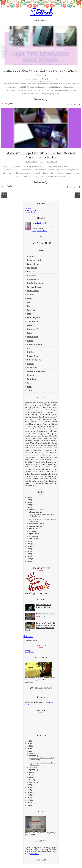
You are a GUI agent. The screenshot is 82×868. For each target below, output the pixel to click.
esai (29, 303)
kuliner (30, 334)
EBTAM (30, 299)
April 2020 (33, 534)
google (27, 651)
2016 (29, 550)
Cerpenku (30, 295)
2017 (29, 547)
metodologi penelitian (35, 361)
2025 (29, 498)
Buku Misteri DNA (33, 280)
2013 (29, 557)
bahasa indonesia (33, 265)
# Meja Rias (9, 187)
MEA (29, 349)
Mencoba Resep (33, 357)
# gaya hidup (9, 104)
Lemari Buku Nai (33, 338)
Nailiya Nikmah (41, 224)
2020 (29, 508)
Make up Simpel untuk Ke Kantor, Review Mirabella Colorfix (41, 156)
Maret (32, 781)
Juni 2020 (33, 529)
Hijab (29, 315)
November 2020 (35, 510)
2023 (29, 501)
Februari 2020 (34, 539)
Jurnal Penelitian (33, 322)
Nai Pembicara (32, 368)
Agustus (33, 771)
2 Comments (52, 80)
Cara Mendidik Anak (34, 288)
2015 (29, 552)
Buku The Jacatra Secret (35, 284)
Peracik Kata (29, 653)
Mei (31, 776)
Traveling (30, 391)
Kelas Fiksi (31, 326)
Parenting (30, 376)
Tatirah (41, 13)
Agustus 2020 (34, 527)
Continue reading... (41, 100)
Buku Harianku (32, 276)
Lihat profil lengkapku (40, 232)
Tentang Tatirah (31, 211)
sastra (29, 387)
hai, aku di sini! (30, 213)
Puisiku (30, 384)
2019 (29, 542)
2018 (29, 545)
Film (29, 307)
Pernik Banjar (32, 380)
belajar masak (32, 269)
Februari (33, 783)
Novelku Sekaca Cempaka (36, 372)
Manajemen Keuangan (35, 345)
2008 (29, 562)
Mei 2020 (33, 532)
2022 (29, 503)
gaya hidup (31, 311)
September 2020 (36, 524)
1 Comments (52, 163)
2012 (29, 560)
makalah (30, 341)
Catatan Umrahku (33, 292)
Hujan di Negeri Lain (34, 318)
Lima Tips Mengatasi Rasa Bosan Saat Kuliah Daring (41, 73)
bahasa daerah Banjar (35, 261)
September (34, 768)
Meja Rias (31, 353)
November (33, 754)
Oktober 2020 (34, 513)
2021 (29, 506)
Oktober (33, 757)
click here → (34, 855)
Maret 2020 (34, 537)
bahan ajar (31, 257)
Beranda (28, 209)
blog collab (31, 272)
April (31, 778)
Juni (31, 773)
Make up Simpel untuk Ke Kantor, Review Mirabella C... (42, 521)
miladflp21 (31, 364)
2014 (29, 555)
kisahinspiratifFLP (33, 330)
